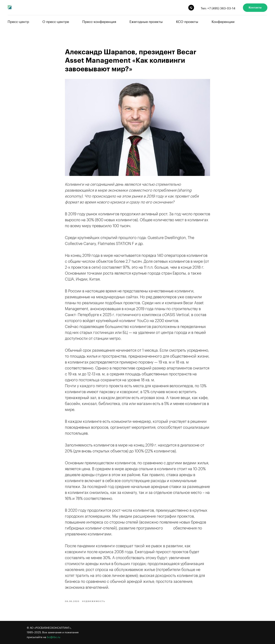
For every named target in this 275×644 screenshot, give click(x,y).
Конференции (223, 21)
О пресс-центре (56, 21)
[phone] (191, 8)
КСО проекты (187, 21)
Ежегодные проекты (146, 21)
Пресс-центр (18, 21)
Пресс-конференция (99, 21)
